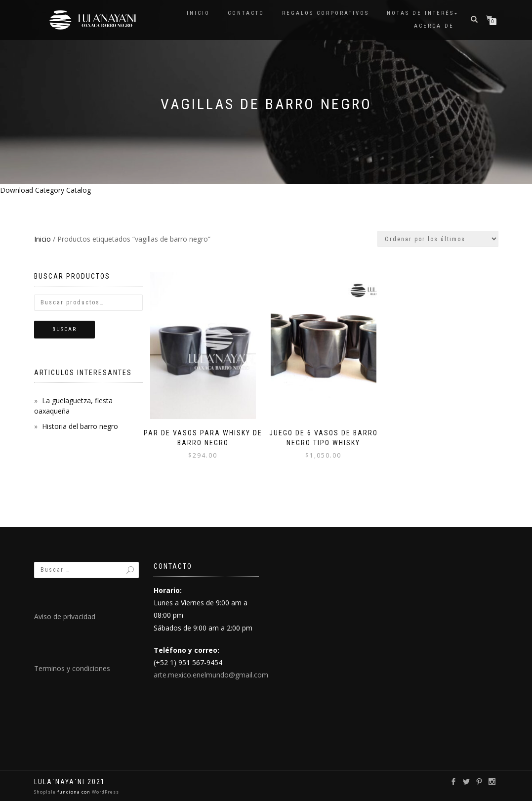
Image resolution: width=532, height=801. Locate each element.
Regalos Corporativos (326, 13)
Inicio (198, 13)
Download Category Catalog (45, 190)
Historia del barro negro (80, 426)
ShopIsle (46, 792)
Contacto (246, 13)
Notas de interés (420, 13)
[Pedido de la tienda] (438, 239)
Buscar (64, 329)
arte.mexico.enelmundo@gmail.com (211, 675)
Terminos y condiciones (72, 668)
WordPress (105, 792)
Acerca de (434, 26)
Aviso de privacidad (65, 616)
